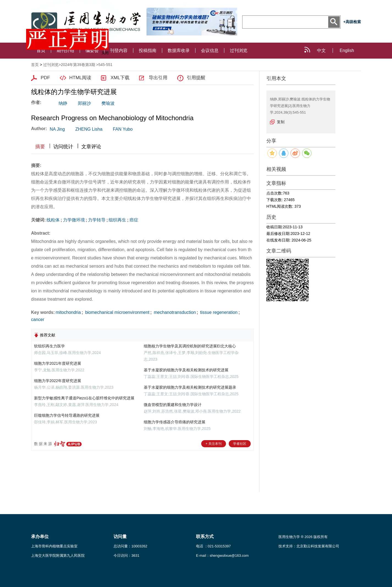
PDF (45, 78)
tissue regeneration (218, 312)
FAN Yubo (123, 129)
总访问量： (130, 546)
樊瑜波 (108, 103)
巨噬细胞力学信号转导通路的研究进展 (67, 415)
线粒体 (53, 220)
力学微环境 (74, 220)
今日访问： (126, 556)
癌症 (134, 220)
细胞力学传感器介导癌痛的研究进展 (175, 422)
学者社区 (240, 444)
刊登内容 (119, 50)
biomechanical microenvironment (117, 312)
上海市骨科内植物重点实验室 (54, 546)
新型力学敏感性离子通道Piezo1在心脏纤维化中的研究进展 (84, 398)
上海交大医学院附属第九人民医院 (58, 556)
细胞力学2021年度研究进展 (58, 363)
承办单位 (40, 537)
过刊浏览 (239, 50)
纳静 (63, 103)
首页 (35, 65)
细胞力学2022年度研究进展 (58, 381)
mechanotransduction (174, 312)
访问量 (120, 537)
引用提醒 (196, 78)
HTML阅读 (80, 78)
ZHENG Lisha (89, 129)
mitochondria (68, 312)
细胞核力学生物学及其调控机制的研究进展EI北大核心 (190, 346)
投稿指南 (148, 50)
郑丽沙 (84, 103)
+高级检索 (352, 22)
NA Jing (57, 129)
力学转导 (97, 220)
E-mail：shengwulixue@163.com (222, 556)
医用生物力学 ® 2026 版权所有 (303, 537)
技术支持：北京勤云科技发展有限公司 (309, 546)
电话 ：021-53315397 (213, 546)
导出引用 (158, 78)
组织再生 (117, 220)
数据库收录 (179, 50)
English (347, 50)
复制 (281, 122)
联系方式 (205, 537)
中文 (321, 50)
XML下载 (120, 78)
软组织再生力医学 (49, 346)
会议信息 (210, 50)
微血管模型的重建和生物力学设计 (173, 405)
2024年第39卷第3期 (78, 65)
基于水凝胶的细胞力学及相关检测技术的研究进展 (186, 370)
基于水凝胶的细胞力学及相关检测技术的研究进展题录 (190, 387)
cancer (38, 319)
